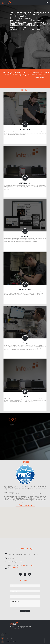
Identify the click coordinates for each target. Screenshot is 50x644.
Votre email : (15, 591)
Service (17, 627)
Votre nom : (15, 586)
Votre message (15, 601)
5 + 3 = (13, 596)
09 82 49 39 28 (9, 638)
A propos (23, 627)
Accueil (12, 627)
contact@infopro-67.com (11, 642)
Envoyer (25, 611)
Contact (29, 627)
